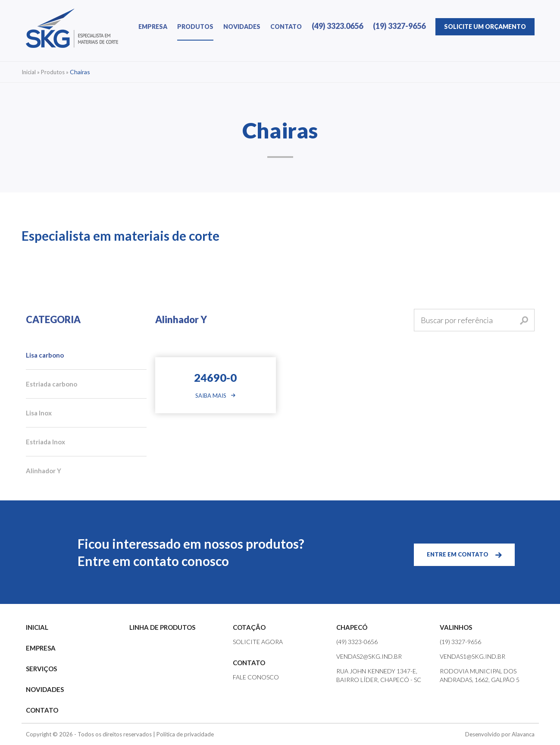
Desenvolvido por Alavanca (500, 734)
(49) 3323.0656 (337, 26)
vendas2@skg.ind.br (369, 656)
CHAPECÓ (352, 627)
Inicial (29, 72)
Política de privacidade (185, 734)
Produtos (53, 72)
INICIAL (37, 627)
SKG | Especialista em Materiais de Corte (72, 28)
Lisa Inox (39, 413)
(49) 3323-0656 (357, 642)
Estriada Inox (45, 442)
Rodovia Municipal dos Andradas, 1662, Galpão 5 (480, 675)
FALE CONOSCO (256, 677)
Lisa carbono (45, 355)
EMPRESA (153, 27)
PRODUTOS (195, 27)
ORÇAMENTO (485, 27)
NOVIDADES (242, 27)
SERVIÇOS (41, 669)
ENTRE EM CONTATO (458, 554)
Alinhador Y (44, 471)
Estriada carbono (52, 384)
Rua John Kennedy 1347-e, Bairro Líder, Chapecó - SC (379, 675)
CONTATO (286, 27)
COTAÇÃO (249, 627)
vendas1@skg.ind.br (472, 656)
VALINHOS (456, 627)
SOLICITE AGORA (258, 642)
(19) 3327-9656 (399, 26)
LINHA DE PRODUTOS (162, 627)
